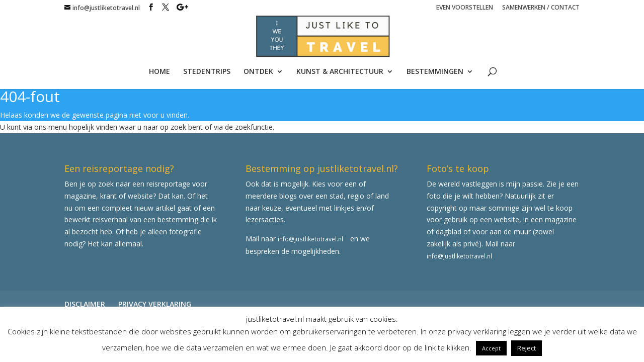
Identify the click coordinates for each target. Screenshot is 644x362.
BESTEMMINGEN (435, 72)
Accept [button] (491, 348)
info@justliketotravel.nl (310, 239)
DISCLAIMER (85, 304)
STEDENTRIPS (207, 72)
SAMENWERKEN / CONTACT (541, 8)
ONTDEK (258, 72)
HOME (159, 72)
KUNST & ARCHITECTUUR (340, 72)
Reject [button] (527, 348)
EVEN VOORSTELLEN (465, 8)
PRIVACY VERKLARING (155, 304)
